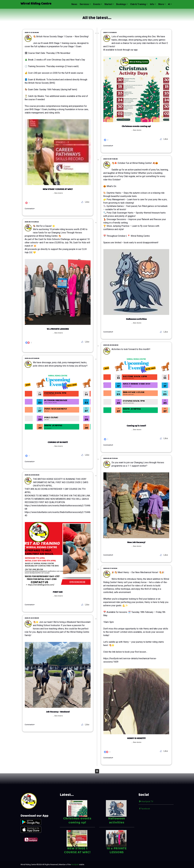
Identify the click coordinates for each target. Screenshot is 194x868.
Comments (108, 146)
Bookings (121, 4)
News (74, 4)
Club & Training (138, 4)
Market (108, 4)
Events (97, 4)
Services (84, 4)
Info (152, 4)
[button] (170, 4)
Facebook (145, 809)
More (161, 4)
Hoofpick (75, 864)
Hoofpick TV (146, 801)
